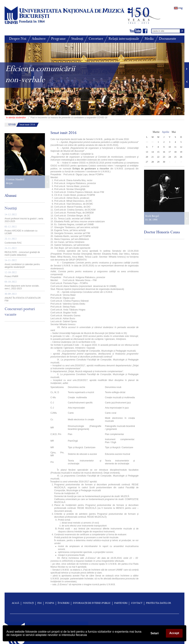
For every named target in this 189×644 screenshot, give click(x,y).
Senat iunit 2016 (27, 125)
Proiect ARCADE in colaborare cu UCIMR (21, 230)
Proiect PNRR (11, 275)
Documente (168, 39)
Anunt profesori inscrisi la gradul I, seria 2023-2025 (24, 218)
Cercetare (96, 39)
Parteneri (121, 603)
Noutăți (11, 209)
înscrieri (64, 603)
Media (149, 39)
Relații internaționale (124, 39)
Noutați (28, 603)
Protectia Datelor (159, 603)
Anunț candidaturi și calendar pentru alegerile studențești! (22, 264)
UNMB (12, 125)
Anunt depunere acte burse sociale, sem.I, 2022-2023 (22, 285)
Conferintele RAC (13, 241)
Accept (174, 633)
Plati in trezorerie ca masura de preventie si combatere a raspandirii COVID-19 (56, 118)
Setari (155, 633)
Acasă (16, 603)
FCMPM (50, 603)
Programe (58, 39)
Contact (137, 603)
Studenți (77, 39)
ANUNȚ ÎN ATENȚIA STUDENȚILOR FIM (23, 297)
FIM (40, 603)
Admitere (39, 39)
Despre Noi (18, 39)
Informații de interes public (92, 603)
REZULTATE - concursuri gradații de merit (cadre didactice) (22, 252)
